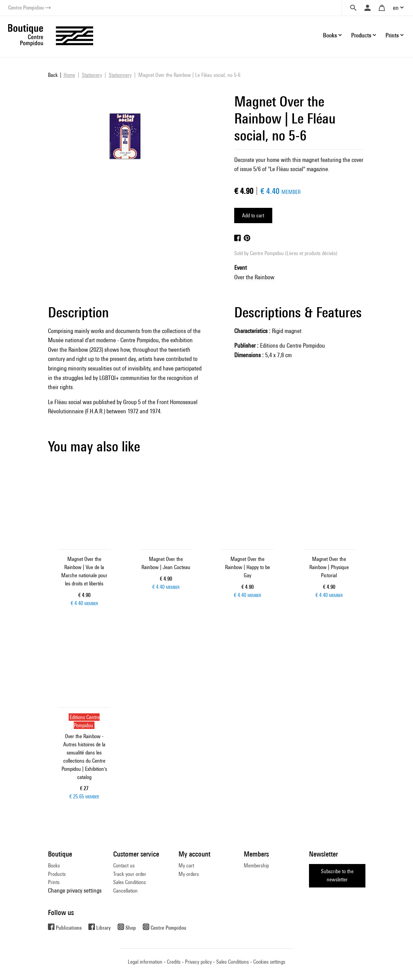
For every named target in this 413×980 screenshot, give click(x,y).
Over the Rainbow (254, 277)
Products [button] (361, 35)
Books (54, 866)
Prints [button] (392, 35)
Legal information (145, 962)
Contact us (124, 866)
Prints (54, 882)
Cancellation (125, 891)
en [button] (396, 8)
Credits (174, 962)
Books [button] (330, 35)
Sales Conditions (130, 882)
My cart (186, 866)
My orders (189, 874)
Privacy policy (198, 962)
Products (57, 874)
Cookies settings (269, 962)
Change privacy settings (75, 890)
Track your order (130, 874)
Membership (256, 866)
